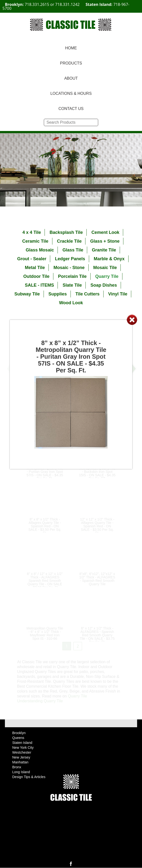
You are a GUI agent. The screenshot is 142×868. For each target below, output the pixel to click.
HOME (71, 48)
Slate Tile (72, 285)
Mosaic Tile (105, 268)
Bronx (17, 767)
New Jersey (21, 757)
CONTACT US (71, 109)
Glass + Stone (105, 241)
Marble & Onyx (109, 259)
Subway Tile (27, 294)
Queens (18, 738)
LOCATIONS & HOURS (71, 93)
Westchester (22, 752)
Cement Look (105, 232)
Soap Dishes (104, 285)
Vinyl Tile (118, 294)
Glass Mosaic (40, 250)
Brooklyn (19, 733)
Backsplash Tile (66, 232)
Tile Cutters (88, 294)
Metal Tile (35, 268)
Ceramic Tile (35, 241)
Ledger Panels (70, 259)
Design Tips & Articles (29, 777)
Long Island (21, 772)
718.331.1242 (67, 4)
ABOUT (71, 78)
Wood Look (71, 303)
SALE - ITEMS (39, 285)
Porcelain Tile (72, 276)
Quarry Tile (107, 276)
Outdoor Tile (36, 276)
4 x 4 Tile (32, 232)
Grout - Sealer (32, 259)
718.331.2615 (37, 4)
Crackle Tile (69, 241)
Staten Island (22, 743)
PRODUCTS (71, 63)
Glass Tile (73, 250)
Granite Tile (104, 250)
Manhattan (20, 762)
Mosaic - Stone (69, 268)
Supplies (58, 294)
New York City (23, 748)
